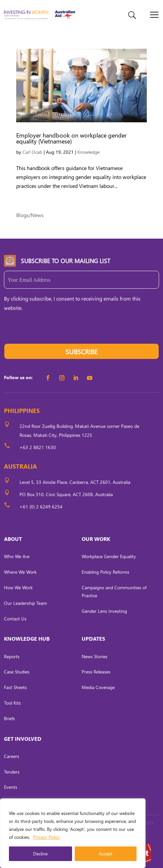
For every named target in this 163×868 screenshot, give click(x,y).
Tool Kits (12, 703)
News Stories (95, 656)
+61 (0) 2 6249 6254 (41, 507)
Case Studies (17, 672)
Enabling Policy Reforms (105, 572)
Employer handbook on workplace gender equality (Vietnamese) (71, 138)
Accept (106, 854)
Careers (12, 756)
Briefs (9, 718)
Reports (12, 656)
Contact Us (15, 619)
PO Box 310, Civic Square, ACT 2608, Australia (66, 494)
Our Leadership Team (25, 603)
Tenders (12, 772)
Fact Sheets (15, 687)
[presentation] (54, 330)
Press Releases (96, 672)
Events (11, 787)
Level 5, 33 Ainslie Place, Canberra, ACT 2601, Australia (75, 482)
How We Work (18, 587)
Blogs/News (30, 215)
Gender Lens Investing (104, 611)
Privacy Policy (46, 837)
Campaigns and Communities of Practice (114, 591)
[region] (73, 833)
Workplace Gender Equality (109, 556)
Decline (40, 854)
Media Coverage (98, 687)
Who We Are (17, 556)
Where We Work (20, 572)
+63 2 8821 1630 (38, 447)
